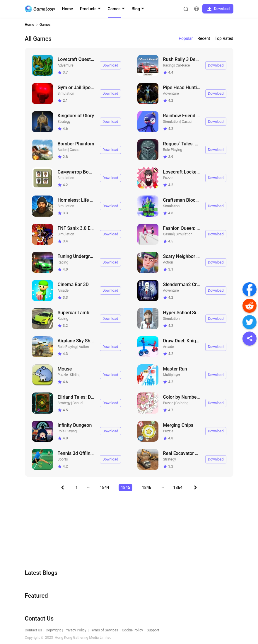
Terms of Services (104, 630)
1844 (105, 487)
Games (114, 9)
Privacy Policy (76, 630)
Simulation (66, 94)
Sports (63, 459)
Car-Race (183, 65)
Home (68, 9)
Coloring (182, 403)
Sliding (75, 375)
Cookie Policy (132, 630)
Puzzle (168, 178)
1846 (146, 487)
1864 (178, 487)
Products (88, 9)
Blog (136, 9)
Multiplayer (172, 375)
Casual (187, 122)
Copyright (53, 630)
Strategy (64, 122)
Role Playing (173, 150)
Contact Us (34, 630)
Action (63, 150)
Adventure (66, 65)
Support (153, 630)
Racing (169, 65)
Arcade (63, 290)
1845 (126, 487)
